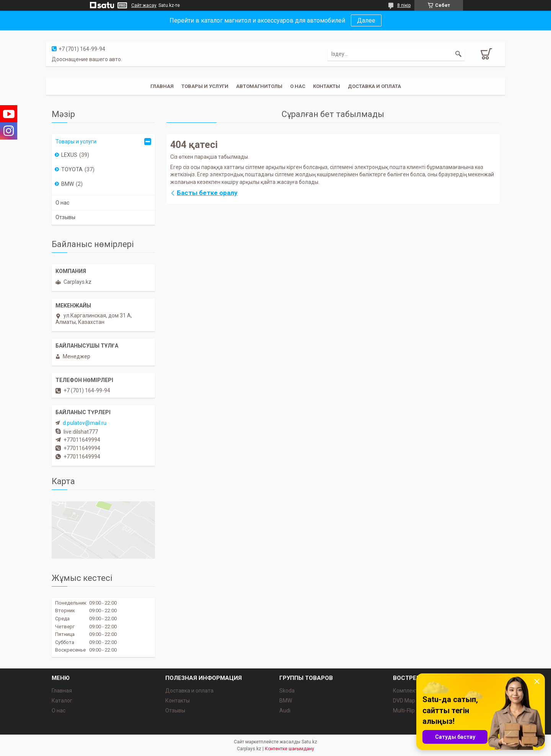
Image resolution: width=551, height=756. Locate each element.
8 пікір (404, 5)
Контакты (327, 86)
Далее (366, 20)
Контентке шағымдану (289, 749)
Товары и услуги (205, 86)
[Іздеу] (458, 54)
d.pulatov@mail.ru (85, 423)
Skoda (287, 691)
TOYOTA (72, 169)
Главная (162, 86)
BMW (68, 184)
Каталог (62, 701)
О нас (298, 86)
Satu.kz (309, 742)
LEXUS (69, 155)
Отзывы (65, 217)
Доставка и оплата (374, 86)
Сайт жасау (144, 5)
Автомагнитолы (259, 86)
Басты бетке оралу (207, 193)
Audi (285, 710)
